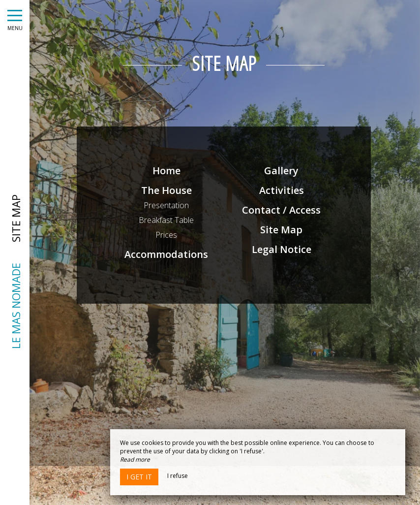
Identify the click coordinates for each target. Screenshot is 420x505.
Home (167, 171)
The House (167, 190)
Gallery (282, 171)
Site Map (282, 230)
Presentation (168, 205)
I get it (139, 477)
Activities (282, 190)
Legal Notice (282, 249)
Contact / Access (282, 210)
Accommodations (168, 254)
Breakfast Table (168, 220)
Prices (168, 235)
